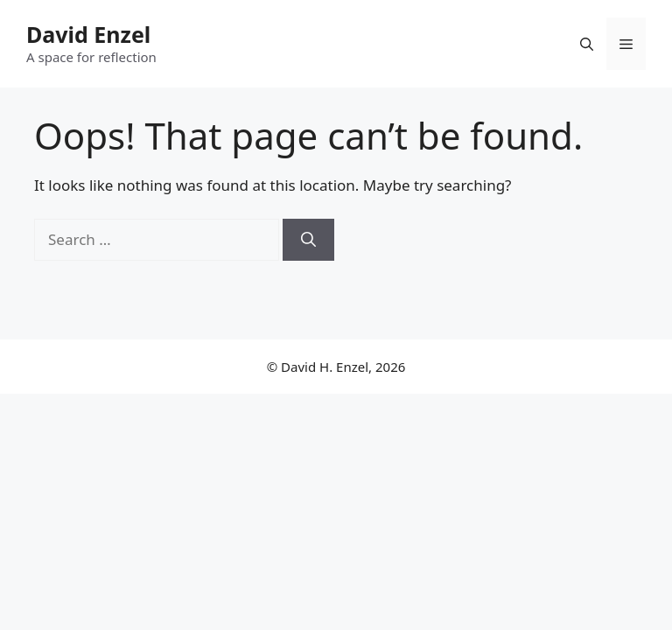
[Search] (308, 240)
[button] (587, 44)
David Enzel (88, 34)
